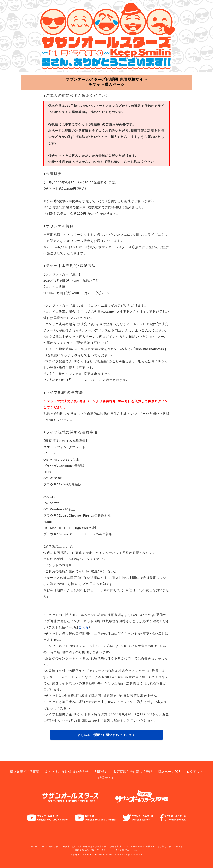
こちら (84, 627)
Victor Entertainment (94, 854)
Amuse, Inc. (116, 854)
